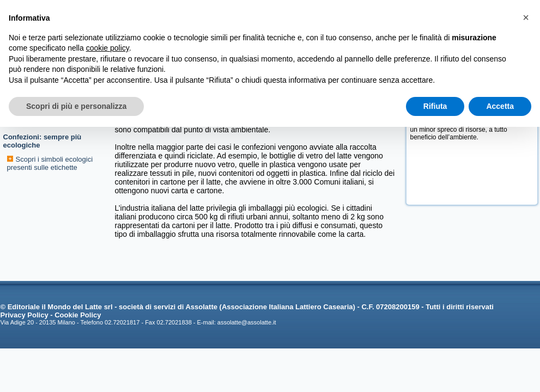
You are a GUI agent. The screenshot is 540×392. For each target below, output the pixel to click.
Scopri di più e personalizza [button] (76, 106)
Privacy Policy (25, 315)
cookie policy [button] (108, 48)
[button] (526, 17)
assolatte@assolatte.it (247, 322)
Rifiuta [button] (435, 106)
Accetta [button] (500, 106)
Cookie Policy (78, 315)
